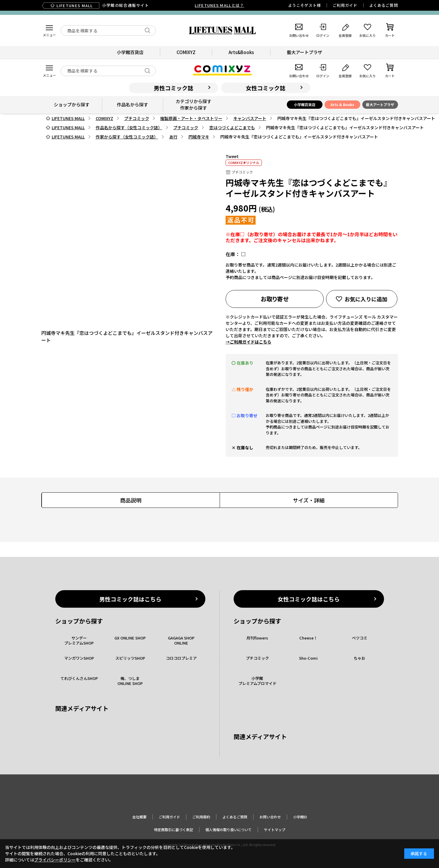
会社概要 (139, 817)
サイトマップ (275, 830)
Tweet (232, 156)
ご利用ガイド (345, 5)
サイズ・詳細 (309, 500)
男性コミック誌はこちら (130, 599)
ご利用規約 (201, 817)
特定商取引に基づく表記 (174, 830)
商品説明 (131, 500)
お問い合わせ (270, 817)
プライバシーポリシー (55, 860)
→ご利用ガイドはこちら (248, 342)
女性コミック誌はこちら (309, 599)
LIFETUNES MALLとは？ (219, 5)
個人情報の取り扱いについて (229, 830)
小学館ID (300, 817)
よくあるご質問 (383, 5)
